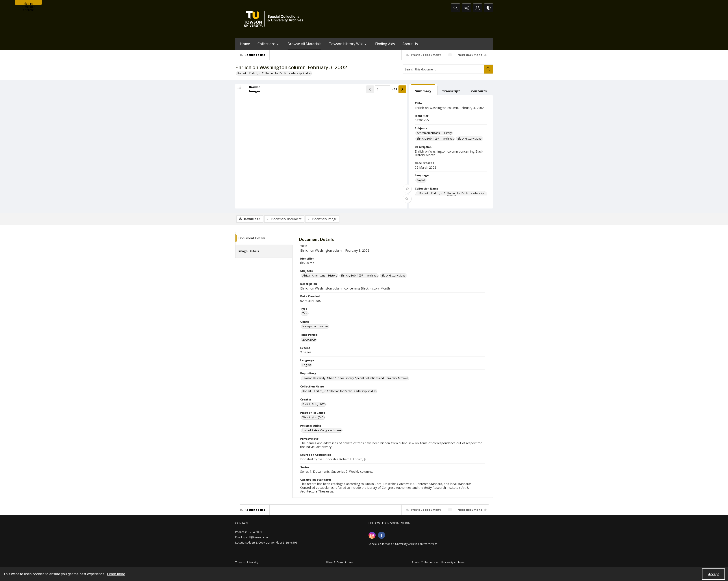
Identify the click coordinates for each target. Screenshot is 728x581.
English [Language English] (421, 180)
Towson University (247, 562)
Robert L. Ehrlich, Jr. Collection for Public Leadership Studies (274, 73)
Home (245, 44)
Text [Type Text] (305, 313)
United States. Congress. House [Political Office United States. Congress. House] (322, 430)
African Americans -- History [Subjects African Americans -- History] (434, 133)
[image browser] (252, 89)
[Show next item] (402, 89)
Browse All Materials (304, 44)
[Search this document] (443, 69)
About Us (410, 44)
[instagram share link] (372, 535)
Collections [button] (269, 44)
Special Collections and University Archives (438, 562)
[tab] (423, 90)
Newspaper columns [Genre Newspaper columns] (315, 326)
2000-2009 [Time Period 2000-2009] (309, 340)
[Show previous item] (370, 89)
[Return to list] (255, 55)
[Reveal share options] (467, 8)
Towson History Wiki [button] (348, 44)
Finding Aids (385, 44)
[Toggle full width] (407, 189)
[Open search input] (456, 8)
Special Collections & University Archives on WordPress (403, 544)
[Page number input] (383, 89)
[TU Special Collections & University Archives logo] (275, 19)
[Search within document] (488, 69)
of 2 (394, 89)
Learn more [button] (116, 574)
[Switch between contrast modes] (489, 8)
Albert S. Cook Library (339, 562)
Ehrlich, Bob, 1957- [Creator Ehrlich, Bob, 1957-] (314, 404)
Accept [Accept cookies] (713, 574)
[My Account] (478, 8)
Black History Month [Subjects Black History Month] (470, 139)
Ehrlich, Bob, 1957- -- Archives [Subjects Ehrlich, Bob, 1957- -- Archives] (435, 139)
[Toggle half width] (407, 199)
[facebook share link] (382, 535)
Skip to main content (28, 3)
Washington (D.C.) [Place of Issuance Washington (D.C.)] (313, 417)
